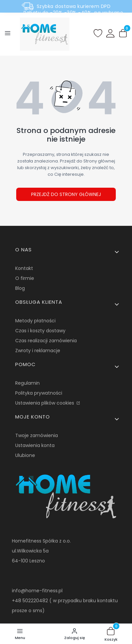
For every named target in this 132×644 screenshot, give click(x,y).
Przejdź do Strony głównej (66, 194)
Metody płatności (35, 321)
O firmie (25, 278)
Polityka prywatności (39, 393)
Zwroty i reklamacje (38, 351)
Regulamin (27, 383)
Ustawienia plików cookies (45, 403)
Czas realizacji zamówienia (46, 341)
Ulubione (25, 455)
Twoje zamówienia (37, 435)
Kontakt (24, 268)
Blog (20, 288)
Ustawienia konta (35, 445)
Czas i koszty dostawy (40, 331)
